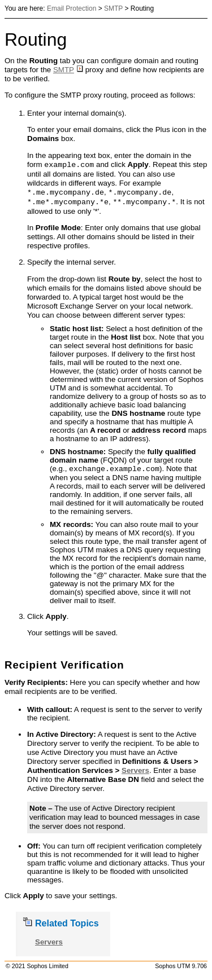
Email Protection (72, 8)
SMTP (113, 8)
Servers (135, 772)
